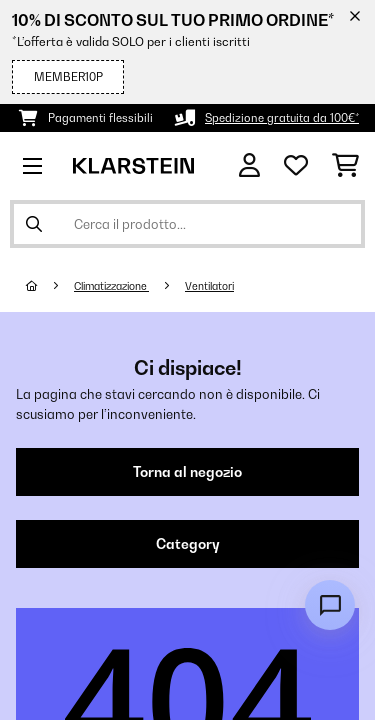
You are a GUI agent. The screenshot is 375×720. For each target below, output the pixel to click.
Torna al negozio (187, 472)
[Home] (50, 286)
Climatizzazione (111, 286)
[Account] (249, 165)
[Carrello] (345, 166)
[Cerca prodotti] (187, 224)
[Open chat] (330, 605)
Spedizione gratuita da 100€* (282, 118)
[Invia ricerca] (34, 224)
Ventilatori (209, 286)
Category (188, 544)
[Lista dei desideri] (296, 166)
